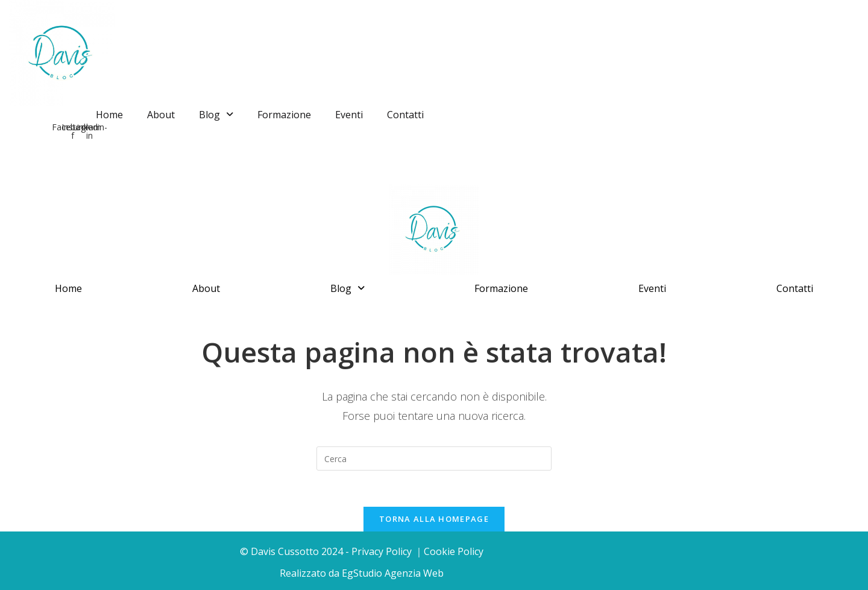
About (161, 115)
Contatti (405, 115)
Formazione (284, 115)
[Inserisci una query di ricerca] (434, 458)
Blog (216, 115)
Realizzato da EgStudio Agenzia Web (362, 573)
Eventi (349, 115)
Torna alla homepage (434, 519)
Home (109, 115)
